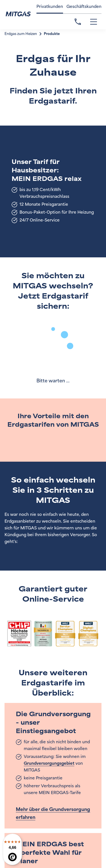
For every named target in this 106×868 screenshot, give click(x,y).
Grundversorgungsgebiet (49, 763)
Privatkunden (50, 7)
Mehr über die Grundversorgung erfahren (53, 813)
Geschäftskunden (84, 7)
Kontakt (78, 22)
